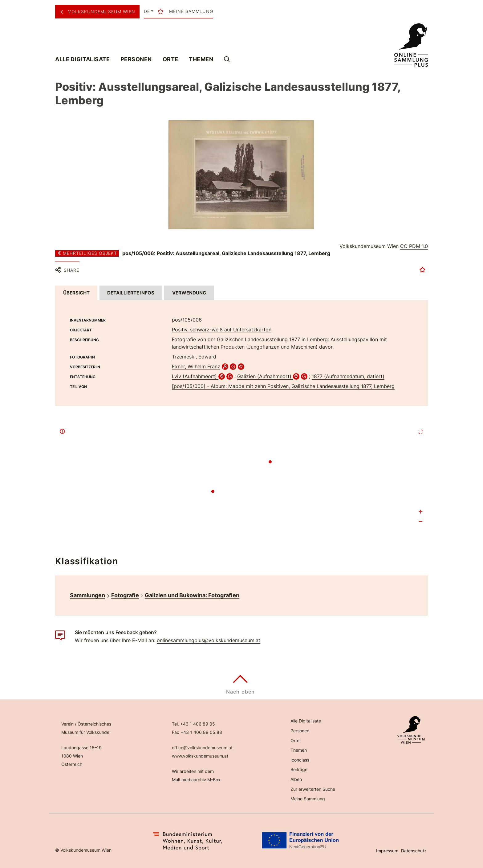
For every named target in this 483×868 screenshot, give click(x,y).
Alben (296, 779)
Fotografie (125, 595)
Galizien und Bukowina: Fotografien (192, 595)
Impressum (387, 851)
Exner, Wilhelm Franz (196, 366)
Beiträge (299, 769)
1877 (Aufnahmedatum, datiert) (348, 376)
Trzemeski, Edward (194, 357)
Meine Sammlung (308, 799)
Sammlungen (87, 595)
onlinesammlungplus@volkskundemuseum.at (209, 640)
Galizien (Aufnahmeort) (265, 376)
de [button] (147, 11)
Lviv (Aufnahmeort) (195, 376)
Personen (136, 59)
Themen (201, 59)
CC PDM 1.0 (414, 246)
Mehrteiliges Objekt (87, 253)
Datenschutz (414, 851)
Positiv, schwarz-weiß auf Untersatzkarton (222, 330)
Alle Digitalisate (82, 59)
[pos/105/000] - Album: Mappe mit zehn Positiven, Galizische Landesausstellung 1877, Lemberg (283, 386)
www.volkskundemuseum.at (200, 756)
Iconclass (300, 760)
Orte (170, 59)
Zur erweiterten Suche (313, 789)
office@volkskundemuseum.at (202, 748)
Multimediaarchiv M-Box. (197, 780)
